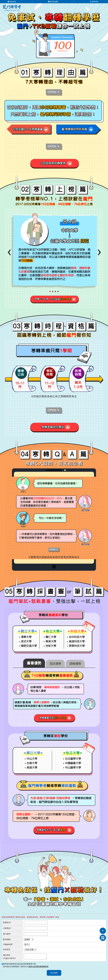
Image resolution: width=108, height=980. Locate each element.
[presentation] (9, 251)
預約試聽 (103, 938)
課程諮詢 (94, 2)
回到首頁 (12, 2)
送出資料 (54, 973)
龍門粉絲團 (53, 2)
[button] (50, 291)
